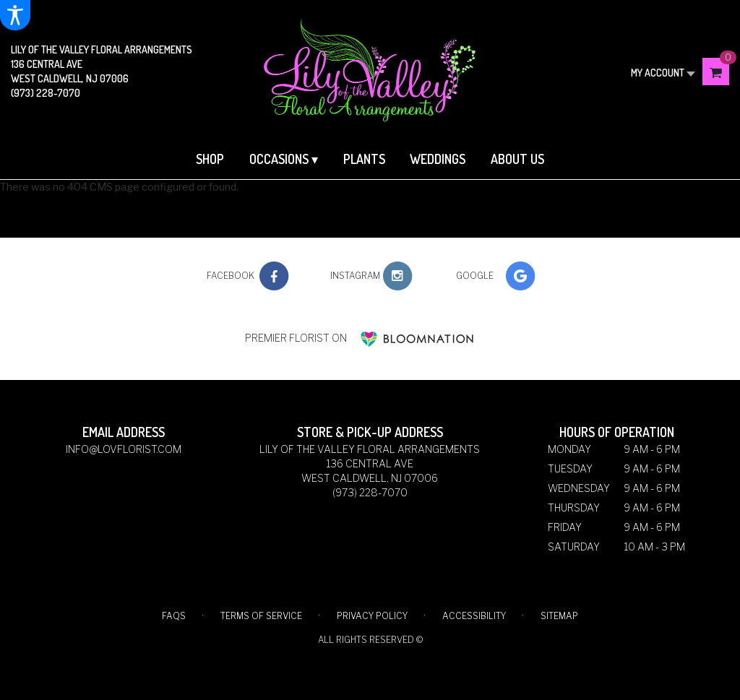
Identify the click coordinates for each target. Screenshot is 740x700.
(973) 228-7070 (46, 93)
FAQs (174, 616)
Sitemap (559, 616)
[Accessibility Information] (15, 15)
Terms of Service (261, 616)
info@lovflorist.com (124, 449)
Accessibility (474, 616)
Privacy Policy (372, 616)
